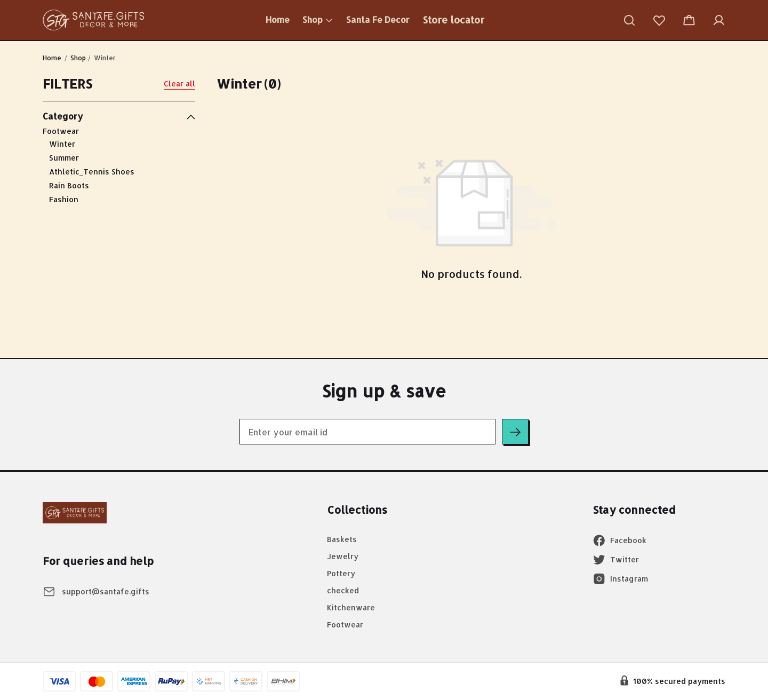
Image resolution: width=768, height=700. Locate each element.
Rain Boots (69, 185)
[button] (629, 20)
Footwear (119, 166)
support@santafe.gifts (106, 591)
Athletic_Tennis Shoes (92, 172)
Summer (64, 158)
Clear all (179, 83)
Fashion (64, 199)
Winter (62, 144)
